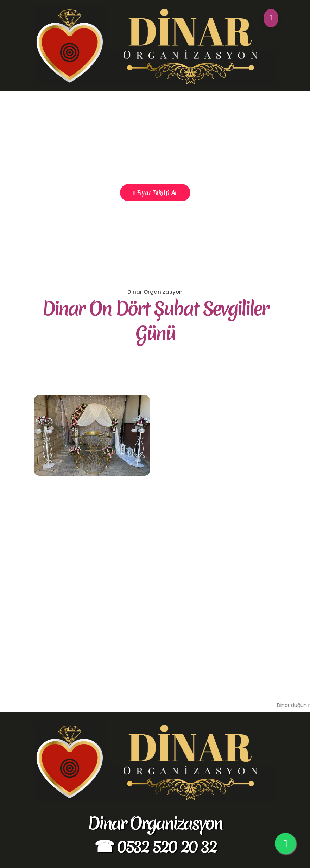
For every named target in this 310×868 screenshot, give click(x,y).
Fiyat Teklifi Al (155, 193)
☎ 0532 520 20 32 (155, 846)
